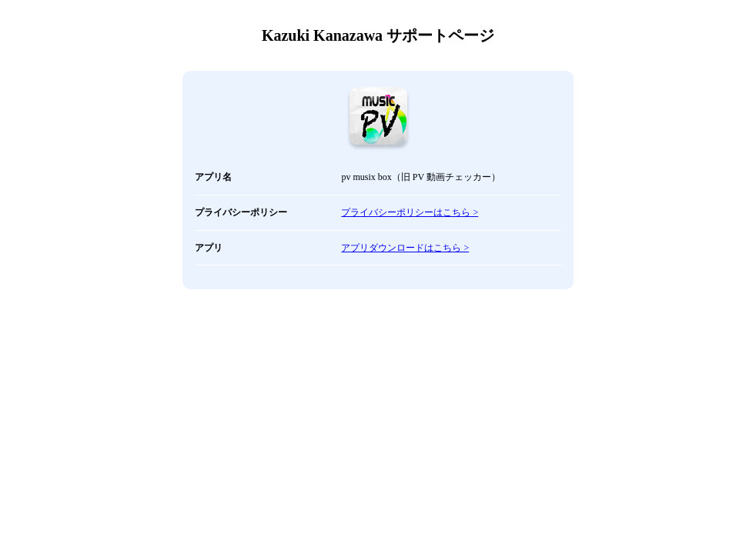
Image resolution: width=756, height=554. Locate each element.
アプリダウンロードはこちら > (405, 248)
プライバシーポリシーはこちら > (410, 212)
